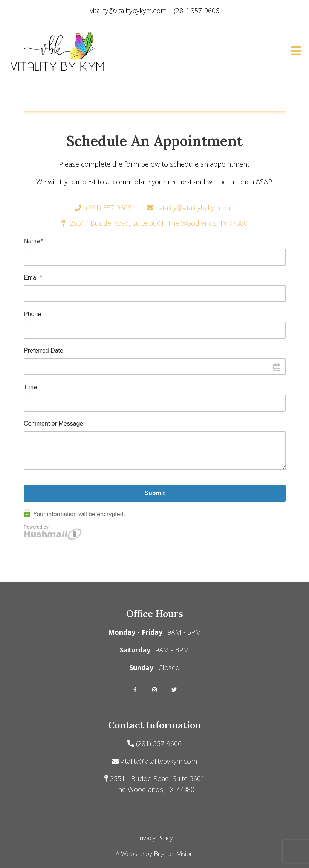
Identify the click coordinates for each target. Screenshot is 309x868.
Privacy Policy (154, 838)
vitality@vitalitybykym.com (159, 761)
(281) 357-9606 (159, 743)
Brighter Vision (174, 854)
